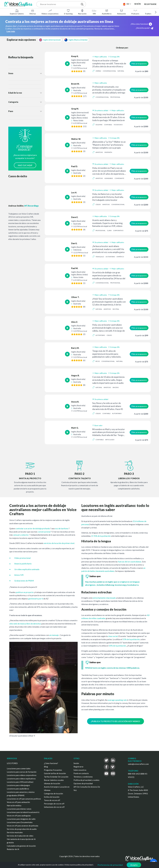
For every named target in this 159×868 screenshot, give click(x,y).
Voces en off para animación (18, 802)
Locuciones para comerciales (19, 768)
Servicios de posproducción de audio (22, 829)
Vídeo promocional (22, 558)
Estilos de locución (52, 797)
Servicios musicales (15, 832)
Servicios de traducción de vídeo (20, 836)
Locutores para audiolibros (18, 789)
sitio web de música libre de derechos (25, 624)
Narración (82, 12)
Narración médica (14, 805)
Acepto (134, 865)
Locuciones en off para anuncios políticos (24, 799)
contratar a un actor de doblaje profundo (33, 528)
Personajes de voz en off (54, 804)
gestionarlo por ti (36, 599)
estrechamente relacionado (104, 598)
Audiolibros (107, 12)
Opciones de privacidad (83, 783)
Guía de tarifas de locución (55, 773)
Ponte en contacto (81, 773)
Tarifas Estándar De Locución (56, 777)
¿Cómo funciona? (51, 763)
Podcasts (135, 12)
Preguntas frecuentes (53, 770)
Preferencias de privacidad (110, 865)
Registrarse (150, 4)
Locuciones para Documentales (20, 822)
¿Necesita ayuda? (144, 28)
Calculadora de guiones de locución (21, 846)
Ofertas (33, 12)
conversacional (44, 532)
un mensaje (54, 635)
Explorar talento (17, 12)
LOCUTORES (12, 763)
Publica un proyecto (103, 4)
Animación (121, 12)
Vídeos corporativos (50, 12)
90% (87, 668)
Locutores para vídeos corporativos (22, 775)
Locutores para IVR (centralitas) (20, 782)
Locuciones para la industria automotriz (23, 812)
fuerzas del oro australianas (130, 562)
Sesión (76, 763)
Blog (46, 767)
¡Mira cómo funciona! (143, 24)
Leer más (11, 31)
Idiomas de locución (52, 783)
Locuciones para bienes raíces (19, 809)
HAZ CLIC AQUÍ (25, 165)
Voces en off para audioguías (19, 816)
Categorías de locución (53, 794)
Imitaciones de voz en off (54, 807)
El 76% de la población (101, 536)
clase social (113, 636)
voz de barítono (62, 528)
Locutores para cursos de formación (22, 772)
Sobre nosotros (80, 770)
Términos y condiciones (83, 777)
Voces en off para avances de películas (23, 826)
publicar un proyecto (25, 592)
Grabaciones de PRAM (24, 581)
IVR (94, 12)
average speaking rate (117, 700)
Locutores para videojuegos (18, 785)
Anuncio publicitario (23, 564)
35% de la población (117, 646)
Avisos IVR (19, 575)
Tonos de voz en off (52, 800)
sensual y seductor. (21, 535)
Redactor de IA (13, 849)
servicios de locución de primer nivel (59, 543)
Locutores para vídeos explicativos (21, 779)
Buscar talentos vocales (54, 780)
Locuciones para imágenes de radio (21, 819)
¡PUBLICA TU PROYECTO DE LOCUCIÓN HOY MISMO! (116, 721)
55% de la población (131, 639)
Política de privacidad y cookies (86, 780)
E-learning (68, 12)
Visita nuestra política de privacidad (79, 865)
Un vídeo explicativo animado (27, 569)
